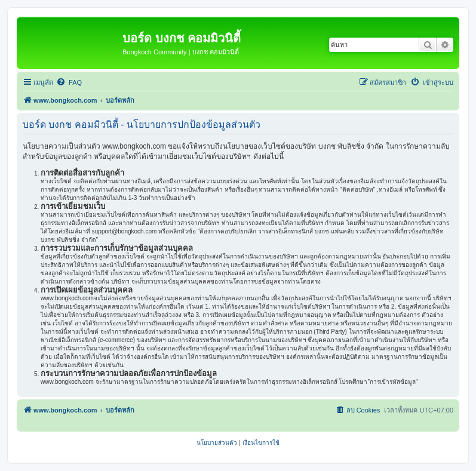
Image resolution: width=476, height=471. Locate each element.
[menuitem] (69, 82)
